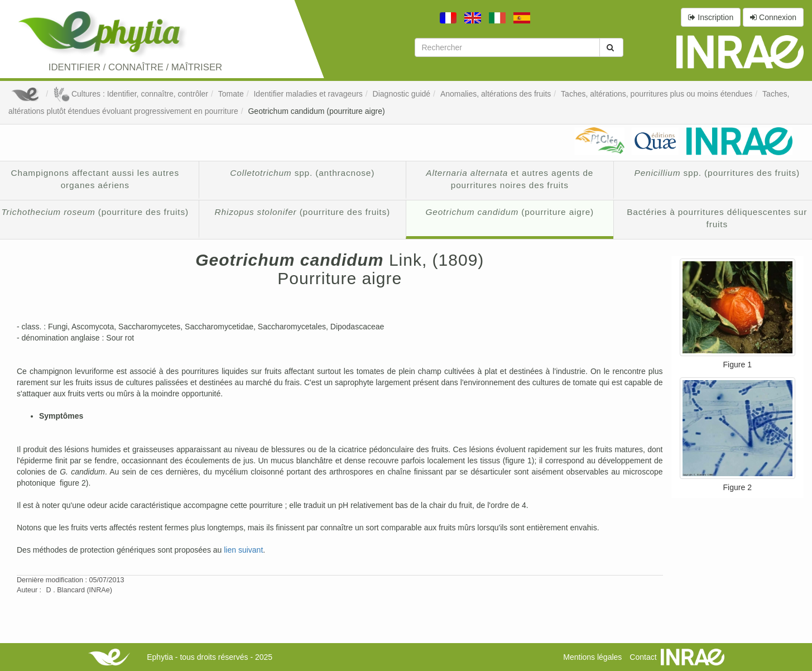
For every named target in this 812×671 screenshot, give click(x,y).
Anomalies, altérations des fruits (496, 94)
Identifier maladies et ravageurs (308, 94)
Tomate (231, 94)
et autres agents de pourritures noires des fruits (510, 179)
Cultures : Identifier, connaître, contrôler (131, 94)
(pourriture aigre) (510, 212)
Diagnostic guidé (402, 94)
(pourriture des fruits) (302, 212)
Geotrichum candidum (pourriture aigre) (316, 111)
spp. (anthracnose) (302, 173)
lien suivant (243, 550)
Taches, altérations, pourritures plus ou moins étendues (657, 94)
